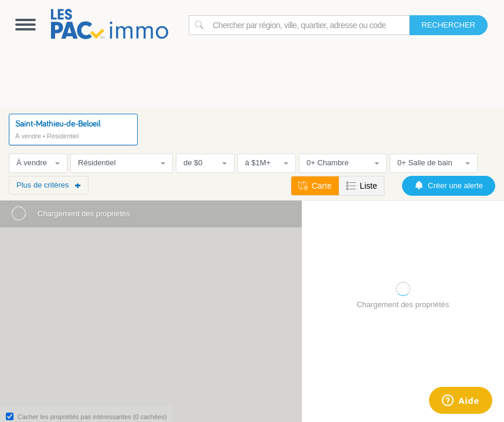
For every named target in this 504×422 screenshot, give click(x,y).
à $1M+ (267, 163)
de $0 (205, 163)
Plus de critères (49, 185)
